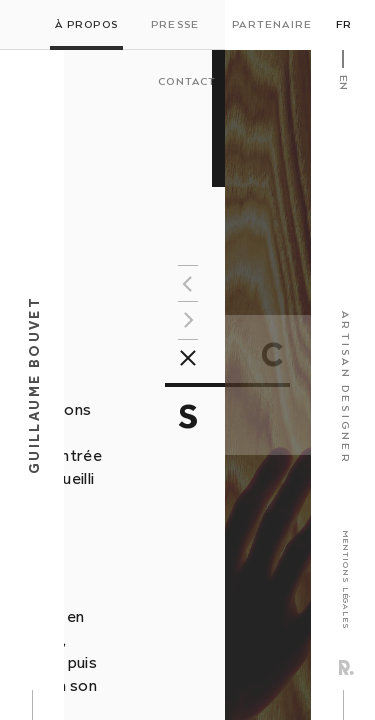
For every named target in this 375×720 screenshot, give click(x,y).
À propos (86, 25)
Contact (187, 82)
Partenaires (275, 25)
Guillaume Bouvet (34, 385)
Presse (175, 25)
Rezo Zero (346, 667)
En (343, 82)
